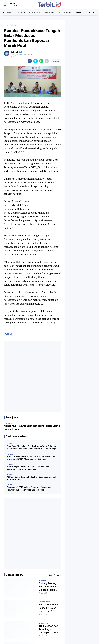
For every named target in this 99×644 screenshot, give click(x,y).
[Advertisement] (82, 33)
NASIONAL (8, 12)
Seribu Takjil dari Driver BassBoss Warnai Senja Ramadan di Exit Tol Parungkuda (28, 468)
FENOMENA (49, 12)
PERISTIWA (34, 12)
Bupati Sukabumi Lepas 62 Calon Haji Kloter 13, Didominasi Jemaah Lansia (48, 608)
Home (6, 25)
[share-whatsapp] (41, 61)
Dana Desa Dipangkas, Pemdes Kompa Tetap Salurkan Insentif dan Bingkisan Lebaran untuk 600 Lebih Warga (31, 447)
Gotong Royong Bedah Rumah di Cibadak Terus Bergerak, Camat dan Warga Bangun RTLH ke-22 (49, 587)
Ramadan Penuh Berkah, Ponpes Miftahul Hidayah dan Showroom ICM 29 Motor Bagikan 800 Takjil (31, 458)
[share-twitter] (36, 61)
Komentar (56, 61)
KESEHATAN (65, 12)
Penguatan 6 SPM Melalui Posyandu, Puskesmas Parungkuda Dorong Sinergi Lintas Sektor (29, 489)
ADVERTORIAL (46, 602)
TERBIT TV (91, 12)
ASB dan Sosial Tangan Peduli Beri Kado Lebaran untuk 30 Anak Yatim (32, 478)
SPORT (78, 12)
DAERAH (21, 12)
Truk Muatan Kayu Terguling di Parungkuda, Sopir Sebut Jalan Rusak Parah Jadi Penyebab (49, 629)
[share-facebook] (30, 61)
